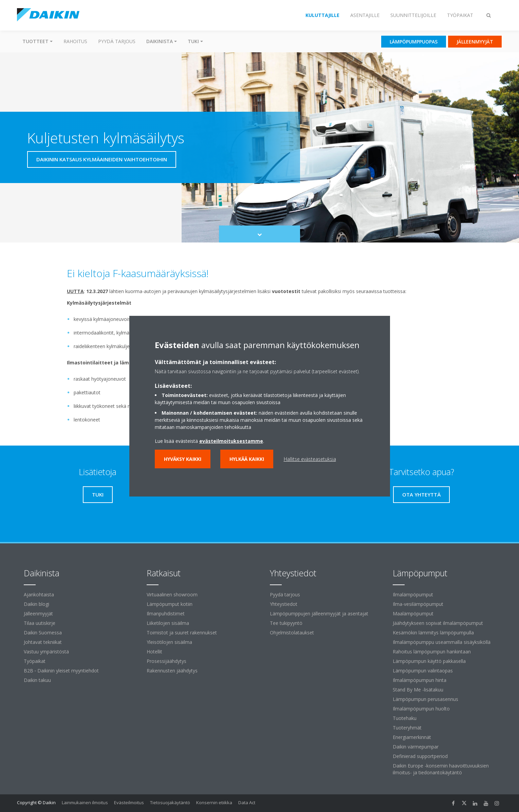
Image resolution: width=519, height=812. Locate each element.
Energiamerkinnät (412, 737)
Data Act (247, 802)
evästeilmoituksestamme (231, 441)
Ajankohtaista (39, 594)
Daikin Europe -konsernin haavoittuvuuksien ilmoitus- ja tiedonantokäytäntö (441, 769)
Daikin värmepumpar (416, 747)
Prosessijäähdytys (166, 661)
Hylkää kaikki (247, 459)
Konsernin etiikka (214, 802)
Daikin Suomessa (43, 633)
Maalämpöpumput (413, 613)
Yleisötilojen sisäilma (169, 642)
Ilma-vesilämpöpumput (418, 604)
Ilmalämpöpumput (413, 594)
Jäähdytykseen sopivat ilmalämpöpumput (438, 623)
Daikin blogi (36, 604)
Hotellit (154, 652)
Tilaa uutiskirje (40, 623)
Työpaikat (35, 661)
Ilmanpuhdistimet (166, 613)
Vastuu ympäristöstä (46, 652)
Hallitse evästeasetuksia (310, 459)
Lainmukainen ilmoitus (85, 802)
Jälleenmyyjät (38, 613)
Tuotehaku (405, 718)
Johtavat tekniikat (43, 642)
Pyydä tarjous (117, 41)
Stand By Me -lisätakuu (418, 690)
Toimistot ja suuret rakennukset (182, 633)
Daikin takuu (37, 680)
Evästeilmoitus (129, 802)
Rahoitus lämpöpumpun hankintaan (432, 652)
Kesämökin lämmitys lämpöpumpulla (433, 633)
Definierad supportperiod (420, 756)
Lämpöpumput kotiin (170, 604)
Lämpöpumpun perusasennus (425, 699)
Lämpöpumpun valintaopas (423, 671)
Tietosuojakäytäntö (170, 802)
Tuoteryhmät (407, 728)
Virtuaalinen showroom (172, 594)
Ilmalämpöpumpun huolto (421, 709)
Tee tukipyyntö (286, 623)
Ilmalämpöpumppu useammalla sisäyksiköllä (442, 642)
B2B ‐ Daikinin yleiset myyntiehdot (61, 671)
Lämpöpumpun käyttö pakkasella (429, 661)
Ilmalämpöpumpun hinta (420, 680)
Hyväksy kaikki (183, 459)
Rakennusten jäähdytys (172, 671)
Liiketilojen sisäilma (168, 623)
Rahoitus (75, 41)
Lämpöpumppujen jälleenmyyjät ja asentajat (319, 613)
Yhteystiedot (284, 604)
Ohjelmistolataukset (292, 633)
